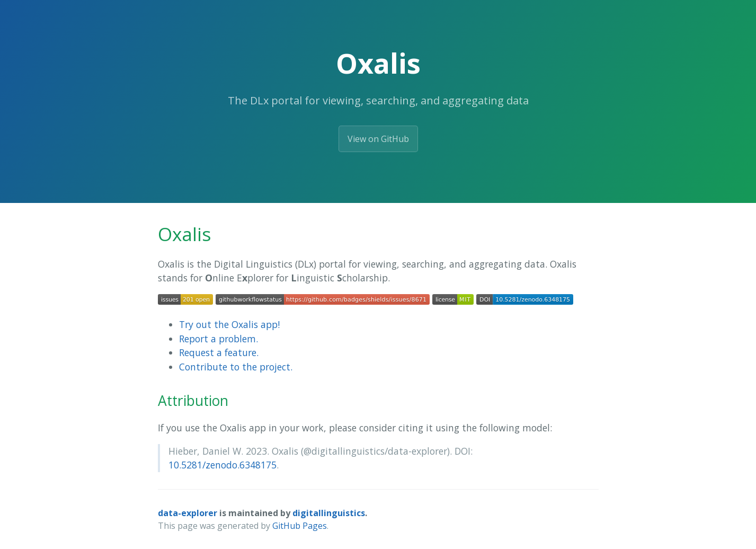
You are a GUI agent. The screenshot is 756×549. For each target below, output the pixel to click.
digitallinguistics (329, 513)
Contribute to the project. (236, 367)
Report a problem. (219, 339)
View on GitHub (378, 139)
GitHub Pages (300, 526)
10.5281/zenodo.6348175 (223, 465)
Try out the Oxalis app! (229, 324)
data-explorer (188, 513)
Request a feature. (219, 352)
